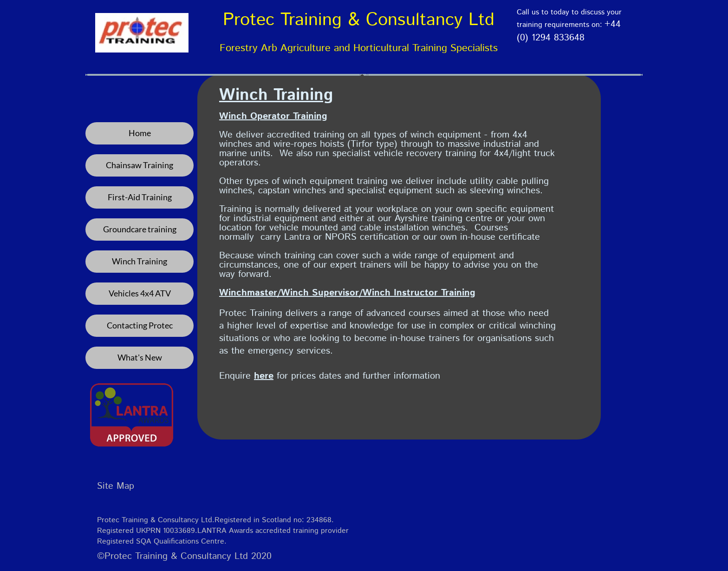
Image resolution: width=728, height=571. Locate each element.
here (264, 376)
